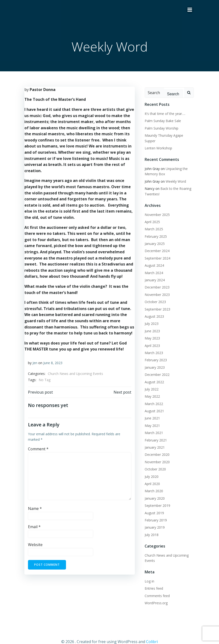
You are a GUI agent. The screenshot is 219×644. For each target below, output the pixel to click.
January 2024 (153, 273)
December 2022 (155, 367)
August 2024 (153, 258)
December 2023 (155, 280)
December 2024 (155, 244)
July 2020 (150, 469)
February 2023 (154, 353)
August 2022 (153, 375)
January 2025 (153, 236)
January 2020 (153, 491)
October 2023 (154, 295)
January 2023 (153, 360)
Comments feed (156, 589)
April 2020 (151, 477)
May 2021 (151, 418)
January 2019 (153, 520)
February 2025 (154, 229)
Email (33, 526)
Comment (37, 448)
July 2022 (150, 382)
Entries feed (152, 581)
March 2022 (152, 397)
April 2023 (151, 338)
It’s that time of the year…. (163, 112)
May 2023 (151, 331)
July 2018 (150, 528)
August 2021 (153, 404)
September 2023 (156, 302)
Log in (148, 574)
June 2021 (151, 411)
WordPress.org (154, 596)
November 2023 (156, 287)
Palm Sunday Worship (160, 126)
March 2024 (152, 266)
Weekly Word (174, 174)
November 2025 (156, 207)
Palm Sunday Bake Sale (161, 119)
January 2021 (153, 440)
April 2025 (151, 215)
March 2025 (152, 222)
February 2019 (154, 513)
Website (34, 544)
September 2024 (156, 251)
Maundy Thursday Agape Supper (168, 134)
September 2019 (156, 498)
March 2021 (152, 426)
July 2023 (150, 317)
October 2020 (154, 462)
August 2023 (153, 309)
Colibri (152, 631)
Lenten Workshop (157, 141)
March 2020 (152, 484)
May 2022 (151, 389)
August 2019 (153, 506)
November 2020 (156, 455)
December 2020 (155, 448)
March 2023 (152, 346)
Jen (34, 362)
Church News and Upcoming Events (74, 373)
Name (34, 508)
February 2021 (154, 433)
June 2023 (151, 324)
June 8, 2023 (52, 362)
